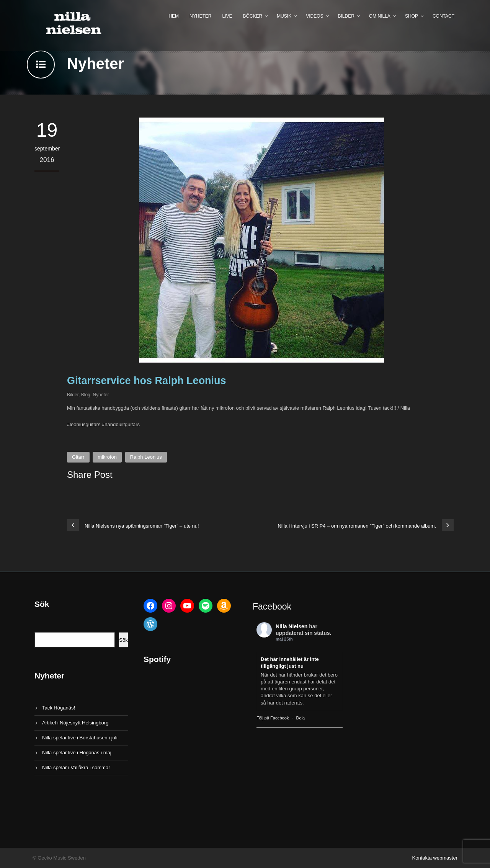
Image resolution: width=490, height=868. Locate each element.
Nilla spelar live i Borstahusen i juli (80, 738)
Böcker (252, 16)
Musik (284, 16)
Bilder (346, 16)
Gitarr (78, 457)
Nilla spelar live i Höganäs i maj (77, 753)
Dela (301, 718)
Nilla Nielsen (292, 626)
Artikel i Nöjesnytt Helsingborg (75, 723)
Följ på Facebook (273, 718)
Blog (86, 395)
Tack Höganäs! (59, 708)
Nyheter (200, 16)
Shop (412, 16)
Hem (174, 16)
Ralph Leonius (146, 457)
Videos (314, 16)
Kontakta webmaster (435, 858)
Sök (123, 640)
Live (227, 16)
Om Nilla (380, 16)
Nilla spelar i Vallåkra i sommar (76, 767)
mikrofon (107, 457)
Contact (443, 16)
